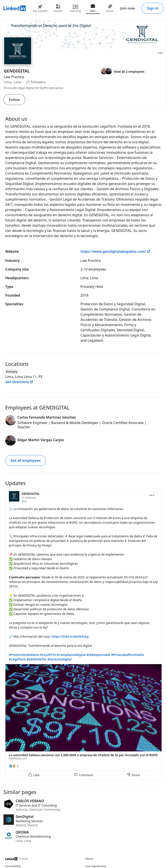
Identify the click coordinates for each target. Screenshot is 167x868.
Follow (14, 100)
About (89, 859)
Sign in (153, 8)
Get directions (19, 382)
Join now (128, 8)
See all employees (25, 460)
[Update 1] (83, 634)
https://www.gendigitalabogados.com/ (115, 251)
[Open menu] (160, 53)
